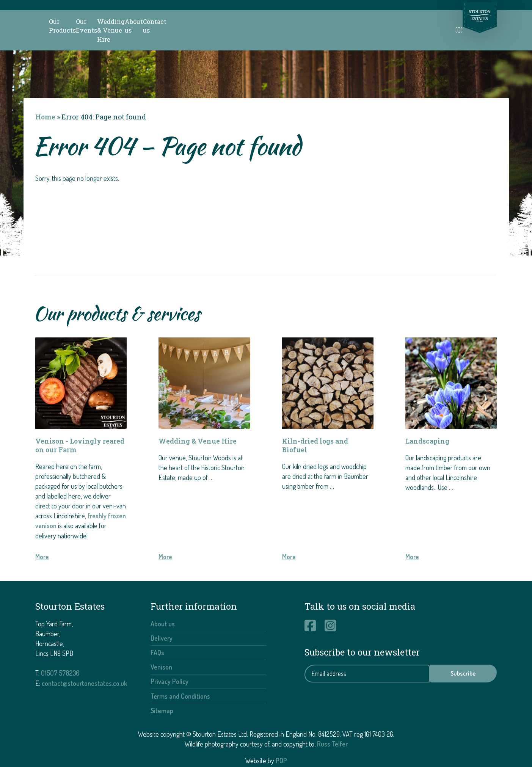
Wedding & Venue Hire (290, 21)
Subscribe (463, 656)
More (42, 539)
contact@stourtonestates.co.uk (85, 665)
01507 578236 (61, 655)
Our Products (150, 21)
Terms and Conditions (180, 678)
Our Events (212, 21)
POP (281, 742)
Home (46, 99)
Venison (161, 649)
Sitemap (162, 692)
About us (364, 21)
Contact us (420, 21)
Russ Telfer (332, 725)
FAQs (157, 634)
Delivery (162, 620)
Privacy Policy (169, 663)
